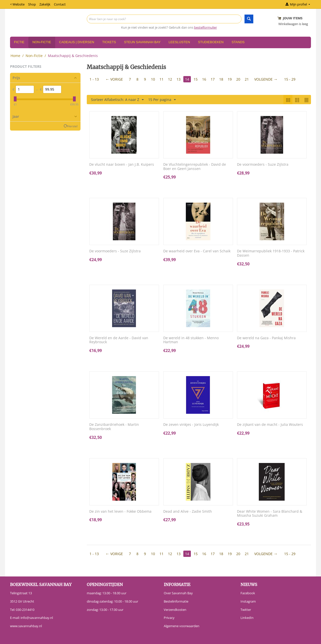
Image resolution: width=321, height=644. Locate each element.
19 (230, 79)
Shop (32, 4)
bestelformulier (206, 27)
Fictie (19, 42)
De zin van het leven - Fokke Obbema (120, 512)
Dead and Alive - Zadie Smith (188, 512)
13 (179, 79)
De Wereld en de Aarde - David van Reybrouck (119, 340)
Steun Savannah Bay (142, 42)
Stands (238, 42)
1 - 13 (94, 79)
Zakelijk (45, 4)
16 (204, 79)
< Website (17, 4)
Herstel (72, 126)
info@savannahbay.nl (37, 618)
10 (153, 79)
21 (247, 79)
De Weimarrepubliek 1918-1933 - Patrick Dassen (271, 253)
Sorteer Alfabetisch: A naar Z (117, 100)
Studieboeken (211, 42)
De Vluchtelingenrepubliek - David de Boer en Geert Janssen (195, 167)
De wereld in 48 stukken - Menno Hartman (191, 340)
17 (213, 79)
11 (162, 79)
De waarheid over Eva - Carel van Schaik (197, 251)
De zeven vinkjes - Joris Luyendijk (191, 425)
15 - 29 (290, 79)
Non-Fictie (42, 42)
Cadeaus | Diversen (77, 42)
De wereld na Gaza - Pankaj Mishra (266, 338)
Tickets (109, 42)
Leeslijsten (179, 42)
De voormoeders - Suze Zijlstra (263, 165)
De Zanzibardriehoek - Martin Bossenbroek (114, 427)
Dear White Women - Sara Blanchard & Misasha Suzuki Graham (270, 514)
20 (238, 79)
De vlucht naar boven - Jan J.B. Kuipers (122, 165)
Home (15, 56)
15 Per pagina (162, 100)
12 (170, 79)
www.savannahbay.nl (26, 626)
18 (221, 79)
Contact (60, 4)
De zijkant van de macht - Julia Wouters (270, 425)
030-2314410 (25, 610)
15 (196, 79)
